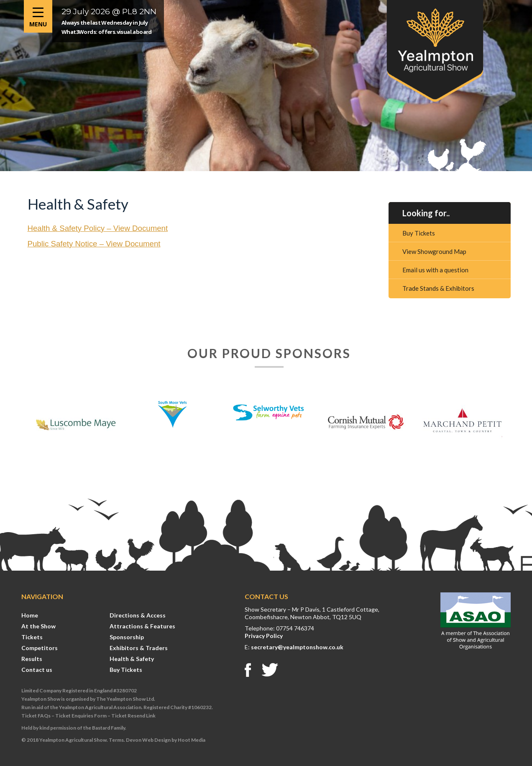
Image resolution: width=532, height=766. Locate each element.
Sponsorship (127, 637)
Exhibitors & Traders (139, 648)
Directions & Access (138, 615)
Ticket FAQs (36, 716)
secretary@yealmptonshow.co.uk (297, 647)
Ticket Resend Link (133, 716)
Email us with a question (435, 270)
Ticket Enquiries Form (81, 716)
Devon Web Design (148, 740)
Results (32, 659)
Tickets (32, 637)
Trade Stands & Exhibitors (438, 288)
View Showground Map (434, 251)
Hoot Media (192, 740)
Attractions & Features (142, 626)
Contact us (37, 670)
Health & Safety (132, 659)
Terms (116, 740)
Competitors (40, 648)
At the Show (38, 626)
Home (30, 615)
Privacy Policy (264, 636)
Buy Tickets (419, 233)
